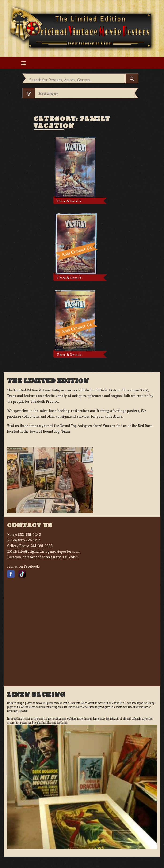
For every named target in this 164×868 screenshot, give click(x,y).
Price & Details (69, 201)
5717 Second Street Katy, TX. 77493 (50, 557)
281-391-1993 (42, 546)
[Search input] (77, 80)
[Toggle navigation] (24, 63)
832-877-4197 (29, 540)
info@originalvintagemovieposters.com (49, 551)
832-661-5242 (29, 535)
